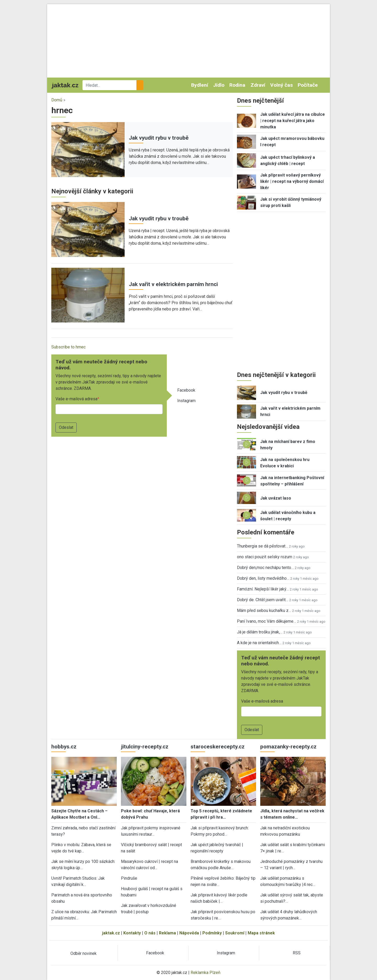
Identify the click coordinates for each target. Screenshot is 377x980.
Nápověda (189, 933)
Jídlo (219, 85)
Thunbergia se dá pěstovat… (262, 546)
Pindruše (129, 878)
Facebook (186, 390)
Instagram (186, 401)
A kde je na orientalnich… (259, 643)
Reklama (167, 933)
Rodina (237, 85)
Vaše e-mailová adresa (76, 399)
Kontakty (132, 933)
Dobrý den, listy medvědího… (263, 578)
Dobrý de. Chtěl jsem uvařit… (263, 600)
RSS (297, 953)
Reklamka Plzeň (206, 973)
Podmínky (212, 933)
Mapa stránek (261, 933)
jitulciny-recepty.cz (145, 747)
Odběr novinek (84, 953)
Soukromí (235, 933)
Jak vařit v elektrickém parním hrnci (173, 284)
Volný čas (281, 85)
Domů (57, 100)
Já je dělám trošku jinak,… (260, 632)
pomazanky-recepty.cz (288, 747)
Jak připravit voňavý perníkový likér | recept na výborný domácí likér (292, 181)
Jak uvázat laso (276, 498)
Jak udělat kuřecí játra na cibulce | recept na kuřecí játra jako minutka (293, 121)
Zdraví (258, 85)
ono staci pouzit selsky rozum (265, 557)
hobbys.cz (64, 747)
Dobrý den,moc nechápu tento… (265, 568)
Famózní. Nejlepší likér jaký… (263, 589)
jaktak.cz (111, 933)
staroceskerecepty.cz (218, 747)
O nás (150, 933)
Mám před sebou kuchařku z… (264, 611)
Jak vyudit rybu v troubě (159, 138)
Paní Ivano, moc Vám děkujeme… (267, 621)
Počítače (308, 85)
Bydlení (200, 85)
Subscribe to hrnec (68, 347)
